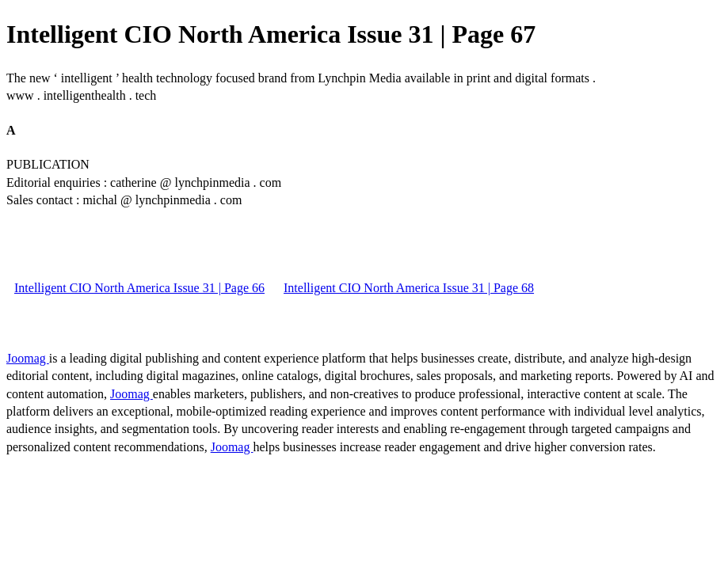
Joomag (28, 358)
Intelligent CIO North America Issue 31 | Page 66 (139, 288)
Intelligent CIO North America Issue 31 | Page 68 (409, 288)
